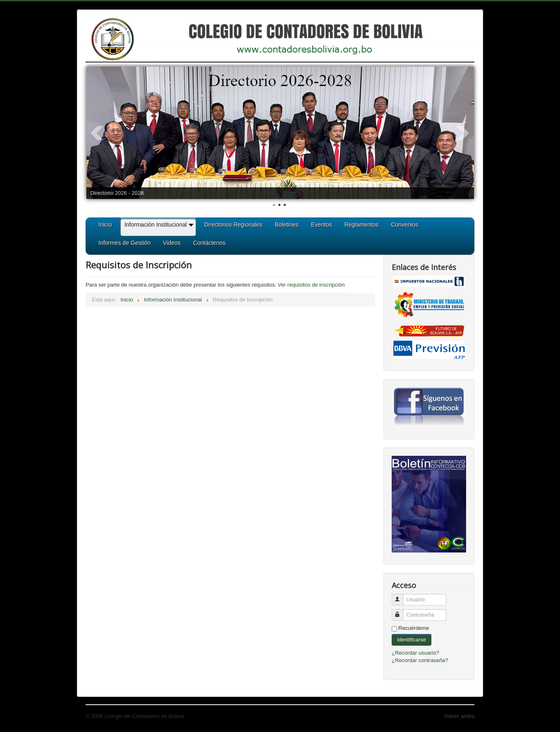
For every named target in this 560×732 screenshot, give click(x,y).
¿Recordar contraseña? (420, 660)
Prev (97, 133)
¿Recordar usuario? (415, 653)
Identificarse (412, 640)
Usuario (401, 596)
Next (463, 133)
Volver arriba (459, 716)
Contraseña (401, 611)
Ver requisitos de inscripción (311, 285)
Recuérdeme (414, 628)
